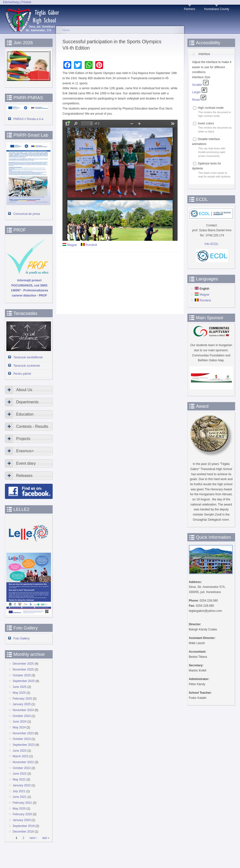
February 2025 (22, 699)
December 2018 (23, 832)
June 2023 (20, 751)
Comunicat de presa (27, 214)
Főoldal (26, 2)
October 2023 (22, 739)
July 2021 (19, 791)
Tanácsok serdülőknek (28, 357)
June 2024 (20, 722)
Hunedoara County (217, 9)
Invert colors (206, 123)
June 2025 (20, 687)
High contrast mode (211, 108)
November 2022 (23, 762)
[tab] (29, 390)
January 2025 (22, 704)
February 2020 (22, 814)
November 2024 (23, 710)
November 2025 (23, 670)
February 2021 (22, 803)
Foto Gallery (22, 638)
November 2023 (23, 733)
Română (89, 245)
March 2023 (21, 756)
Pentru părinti (22, 374)
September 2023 (24, 745)
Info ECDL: (212, 244)
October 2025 (22, 675)
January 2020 (22, 820)
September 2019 (24, 826)
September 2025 (24, 681)
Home (66, 30)
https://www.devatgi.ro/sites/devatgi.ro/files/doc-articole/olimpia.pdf (120, 180)
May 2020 (19, 809)
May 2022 (19, 780)
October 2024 (22, 716)
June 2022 (20, 774)
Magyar (70, 245)
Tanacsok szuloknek (27, 366)
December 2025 (23, 664)
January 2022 (22, 785)
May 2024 (19, 727)
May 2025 (19, 693)
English (202, 289)
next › (33, 838)
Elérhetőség (11, 2)
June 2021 (20, 797)
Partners (190, 9)
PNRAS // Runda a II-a (28, 119)
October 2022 (22, 768)
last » (46, 838)
